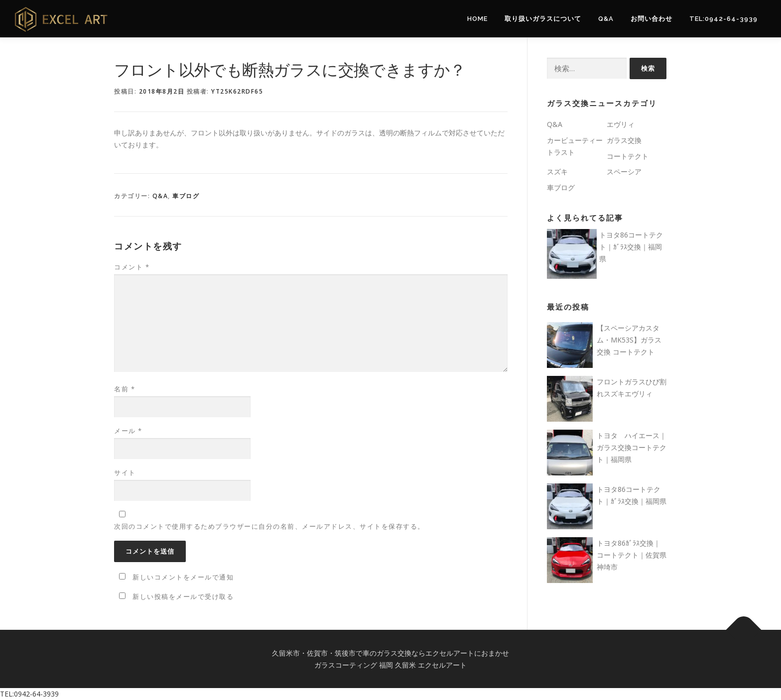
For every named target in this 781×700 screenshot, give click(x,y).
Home (477, 19)
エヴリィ (621, 124)
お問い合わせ (651, 19)
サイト (125, 472)
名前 (125, 389)
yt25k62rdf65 (237, 91)
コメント (132, 267)
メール (128, 431)
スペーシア (624, 172)
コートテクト (628, 156)
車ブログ (186, 196)
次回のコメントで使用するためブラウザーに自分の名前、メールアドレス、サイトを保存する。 (269, 526)
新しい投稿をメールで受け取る (183, 596)
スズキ (557, 172)
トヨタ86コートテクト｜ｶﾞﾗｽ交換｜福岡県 (631, 247)
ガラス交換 (624, 140)
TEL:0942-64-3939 (723, 19)
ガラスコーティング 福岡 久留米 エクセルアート (390, 665)
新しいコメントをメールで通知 (183, 577)
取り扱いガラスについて (543, 19)
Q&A (606, 19)
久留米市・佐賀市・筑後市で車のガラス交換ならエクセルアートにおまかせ (390, 653)
